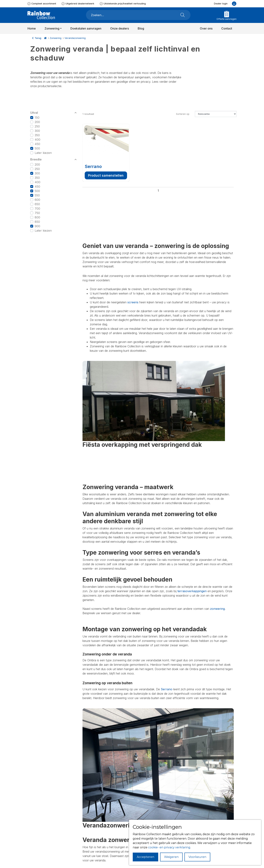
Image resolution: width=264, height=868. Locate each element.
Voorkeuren (197, 857)
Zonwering (56, 38)
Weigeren (171, 857)
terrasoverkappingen (192, 591)
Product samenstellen (106, 175)
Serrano (93, 166)
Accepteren (145, 857)
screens (133, 302)
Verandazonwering (75, 38)
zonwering (217, 609)
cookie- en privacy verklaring (169, 847)
